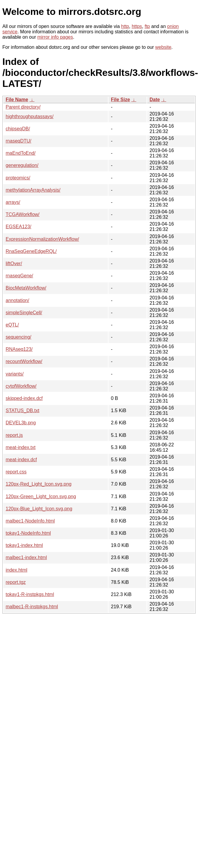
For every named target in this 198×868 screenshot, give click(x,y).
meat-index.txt (21, 447)
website (163, 47)
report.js (14, 435)
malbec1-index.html (26, 557)
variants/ (15, 374)
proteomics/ (18, 178)
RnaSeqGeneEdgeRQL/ (31, 251)
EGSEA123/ (18, 227)
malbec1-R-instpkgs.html (32, 607)
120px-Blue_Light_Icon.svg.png (39, 509)
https (137, 26)
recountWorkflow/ (24, 361)
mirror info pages (55, 37)
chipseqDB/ (18, 129)
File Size (120, 100)
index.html (16, 570)
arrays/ (13, 202)
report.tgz (16, 582)
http (125, 26)
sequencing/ (18, 337)
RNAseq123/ (19, 349)
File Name (17, 100)
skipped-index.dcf (24, 398)
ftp (147, 26)
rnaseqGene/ (19, 276)
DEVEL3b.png (21, 423)
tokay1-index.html (24, 545)
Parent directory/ (23, 107)
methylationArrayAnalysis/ (33, 190)
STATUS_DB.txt (22, 410)
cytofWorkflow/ (21, 386)
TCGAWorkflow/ (23, 214)
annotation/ (17, 300)
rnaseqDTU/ (18, 141)
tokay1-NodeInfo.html (28, 533)
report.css (16, 472)
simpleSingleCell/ (24, 313)
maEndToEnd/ (21, 153)
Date (155, 100)
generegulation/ (22, 165)
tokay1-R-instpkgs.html (30, 594)
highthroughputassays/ (30, 116)
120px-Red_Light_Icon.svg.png (39, 484)
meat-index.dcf (21, 460)
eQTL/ (12, 325)
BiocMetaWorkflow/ (26, 288)
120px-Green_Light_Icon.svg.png (41, 496)
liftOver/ (14, 263)
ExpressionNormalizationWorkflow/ (42, 239)
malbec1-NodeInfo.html (30, 521)
